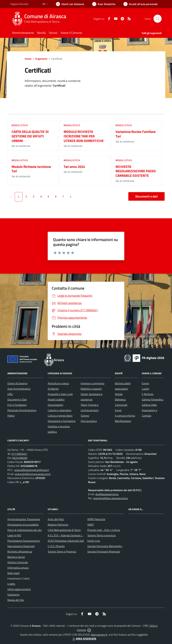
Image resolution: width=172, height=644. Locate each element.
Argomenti (41, 59)
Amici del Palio (56, 519)
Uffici (10, 394)
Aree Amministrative (19, 389)
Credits (11, 584)
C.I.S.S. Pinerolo (56, 546)
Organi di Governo (17, 383)
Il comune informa (125, 416)
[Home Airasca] (40, 19)
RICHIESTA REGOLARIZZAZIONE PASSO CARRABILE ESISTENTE (136, 171)
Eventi (145, 383)
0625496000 (20, 458)
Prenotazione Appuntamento (24, 541)
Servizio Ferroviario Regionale (104, 551)
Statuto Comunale (18, 562)
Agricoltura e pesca (58, 383)
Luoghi (145, 389)
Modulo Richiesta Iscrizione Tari (31, 169)
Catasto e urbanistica (59, 410)
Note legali (13, 573)
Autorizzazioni (55, 405)
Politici (11, 416)
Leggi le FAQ (14, 535)
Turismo (85, 416)
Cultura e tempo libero (60, 416)
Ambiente (53, 389)
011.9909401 (19, 454)
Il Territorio (148, 394)
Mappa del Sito (16, 600)
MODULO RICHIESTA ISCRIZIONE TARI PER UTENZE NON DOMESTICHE (84, 136)
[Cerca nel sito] (158, 19)
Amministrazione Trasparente (24, 519)
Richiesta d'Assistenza (20, 551)
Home (28, 59)
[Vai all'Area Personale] (141, 4)
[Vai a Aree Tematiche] (104, 4)
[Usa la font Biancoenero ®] (70, 4)
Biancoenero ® (99, 635)
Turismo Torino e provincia (101, 535)
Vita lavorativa (89, 421)
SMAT (91, 525)
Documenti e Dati (17, 399)
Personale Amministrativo (22, 410)
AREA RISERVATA (84, 639)
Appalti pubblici (56, 399)
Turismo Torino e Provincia (62, 551)
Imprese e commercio (92, 383)
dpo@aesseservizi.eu (107, 494)
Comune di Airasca (45, 16)
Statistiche (13, 595)
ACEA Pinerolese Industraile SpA (66, 541)
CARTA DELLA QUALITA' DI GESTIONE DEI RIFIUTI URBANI (30, 136)
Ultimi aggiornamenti (19, 589)
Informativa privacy (18, 568)
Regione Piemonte (58, 525)
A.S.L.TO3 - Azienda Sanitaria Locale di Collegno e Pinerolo (80, 535)
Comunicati (121, 405)
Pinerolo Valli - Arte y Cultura (104, 530)
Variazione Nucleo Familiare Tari (136, 134)
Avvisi (118, 410)
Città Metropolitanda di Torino (64, 530)
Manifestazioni (123, 421)
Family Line (94, 541)
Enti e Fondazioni (17, 405)
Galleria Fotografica (153, 399)
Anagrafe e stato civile (60, 394)
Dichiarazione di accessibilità (23, 525)
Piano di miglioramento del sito (25, 530)
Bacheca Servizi (16, 557)
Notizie (119, 394)
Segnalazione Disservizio (21, 546)
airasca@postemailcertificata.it (32, 470)
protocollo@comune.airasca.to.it (33, 474)
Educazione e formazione (62, 421)
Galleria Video (149, 405)
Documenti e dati (147, 196)
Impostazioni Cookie (18, 578)
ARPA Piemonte (96, 519)
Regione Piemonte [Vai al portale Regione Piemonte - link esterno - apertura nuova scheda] (19, 4)
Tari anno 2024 (74, 167)
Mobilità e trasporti (91, 389)
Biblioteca (120, 399)
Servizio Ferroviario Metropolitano (106, 546)
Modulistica (20, 125)
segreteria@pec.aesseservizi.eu (111, 498)
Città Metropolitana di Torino (42, 22)
